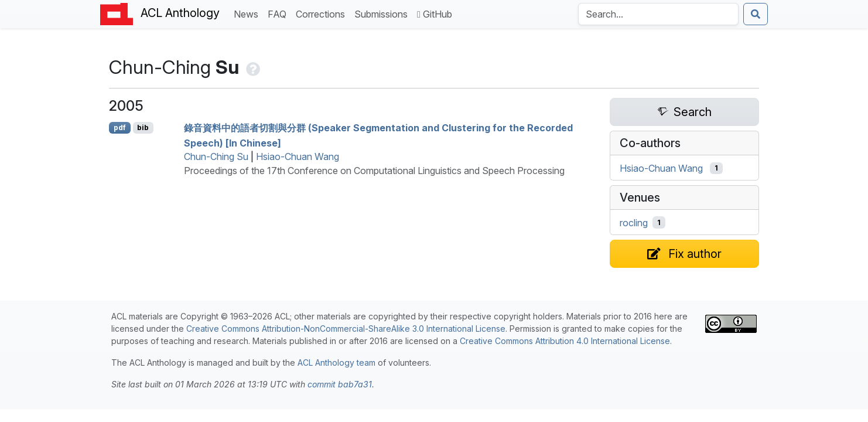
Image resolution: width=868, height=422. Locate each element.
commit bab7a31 (340, 384)
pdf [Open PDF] (120, 127)
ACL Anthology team (336, 363)
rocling (634, 223)
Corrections (323, 13)
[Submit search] (756, 14)
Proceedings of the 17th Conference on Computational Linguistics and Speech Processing (374, 171)
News (248, 13)
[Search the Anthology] (658, 14)
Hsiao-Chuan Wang (298, 156)
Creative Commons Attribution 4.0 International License (565, 341)
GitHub (435, 14)
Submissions (383, 13)
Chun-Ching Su (216, 156)
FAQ (279, 13)
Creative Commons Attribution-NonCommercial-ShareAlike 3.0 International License (346, 329)
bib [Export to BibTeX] (143, 127)
